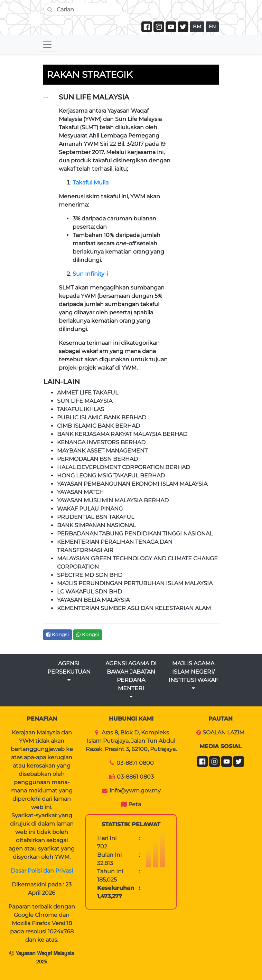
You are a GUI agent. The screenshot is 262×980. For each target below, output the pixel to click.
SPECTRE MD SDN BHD (90, 575)
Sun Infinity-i (90, 274)
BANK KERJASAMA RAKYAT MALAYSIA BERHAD (122, 434)
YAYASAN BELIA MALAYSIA (93, 600)
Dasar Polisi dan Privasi (42, 871)
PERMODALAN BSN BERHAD (97, 459)
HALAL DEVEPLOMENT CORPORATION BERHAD (124, 467)
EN (212, 27)
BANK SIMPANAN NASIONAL (96, 525)
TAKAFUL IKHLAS (81, 409)
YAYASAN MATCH (80, 492)
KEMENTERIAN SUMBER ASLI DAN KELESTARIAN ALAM (134, 608)
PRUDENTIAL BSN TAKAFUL (96, 517)
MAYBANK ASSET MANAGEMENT (102, 451)
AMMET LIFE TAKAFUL (88, 393)
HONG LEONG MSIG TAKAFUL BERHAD (111, 475)
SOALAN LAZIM (223, 732)
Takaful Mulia (91, 183)
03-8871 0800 (135, 763)
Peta (135, 804)
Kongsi (58, 635)
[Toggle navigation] (47, 45)
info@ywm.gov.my (135, 791)
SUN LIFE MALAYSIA (85, 401)
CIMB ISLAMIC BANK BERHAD (99, 426)
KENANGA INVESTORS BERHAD (101, 442)
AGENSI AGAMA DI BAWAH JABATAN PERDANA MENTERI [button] (131, 680)
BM (197, 27)
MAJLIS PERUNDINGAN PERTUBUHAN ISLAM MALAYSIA (135, 583)
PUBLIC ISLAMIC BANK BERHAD (102, 417)
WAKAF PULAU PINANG (90, 509)
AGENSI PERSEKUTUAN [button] (69, 671)
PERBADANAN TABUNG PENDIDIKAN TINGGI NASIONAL (135, 534)
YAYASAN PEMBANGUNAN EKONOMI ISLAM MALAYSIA (132, 484)
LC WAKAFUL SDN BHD (90, 592)
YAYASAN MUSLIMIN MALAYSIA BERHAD (113, 500)
